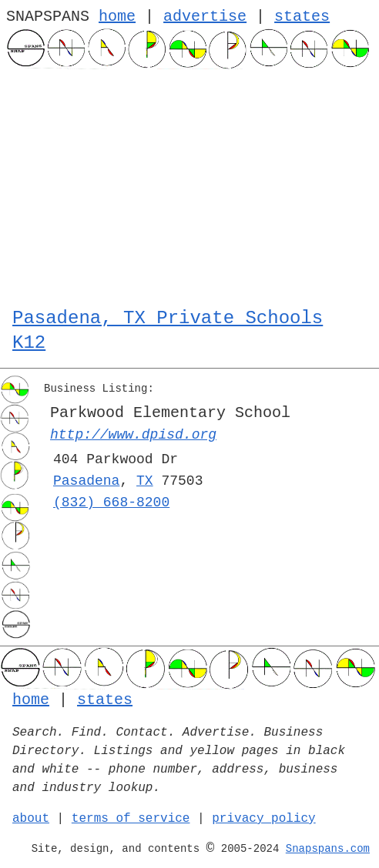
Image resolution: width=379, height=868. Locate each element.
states (302, 17)
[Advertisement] (189, 185)
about (31, 819)
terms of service (131, 819)
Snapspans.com (328, 849)
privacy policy (263, 819)
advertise (205, 17)
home (117, 17)
